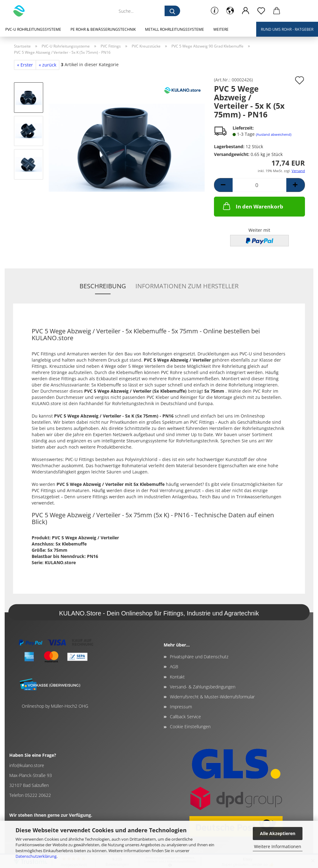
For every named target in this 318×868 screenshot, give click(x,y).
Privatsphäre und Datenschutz (199, 657)
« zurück (48, 65)
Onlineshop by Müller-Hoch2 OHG (55, 706)
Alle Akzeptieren (278, 833)
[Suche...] (172, 11)
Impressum (181, 707)
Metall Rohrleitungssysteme (175, 29)
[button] (230, 11)
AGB (174, 667)
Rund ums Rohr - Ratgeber (287, 29)
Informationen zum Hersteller (187, 286)
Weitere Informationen (278, 846)
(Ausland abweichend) (274, 134)
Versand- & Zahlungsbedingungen (203, 687)
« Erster (25, 65)
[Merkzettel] (261, 11)
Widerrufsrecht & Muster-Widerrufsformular (212, 697)
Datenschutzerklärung (36, 856)
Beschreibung (103, 286)
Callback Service (185, 717)
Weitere (221, 29)
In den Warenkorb (252, 206)
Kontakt (177, 677)
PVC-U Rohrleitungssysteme (33, 29)
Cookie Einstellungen (190, 726)
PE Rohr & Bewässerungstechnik (103, 29)
